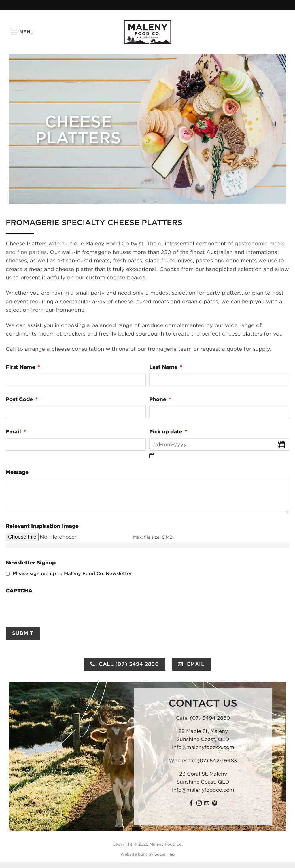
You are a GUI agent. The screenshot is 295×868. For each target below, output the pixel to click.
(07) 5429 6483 (217, 760)
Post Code (23, 399)
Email (17, 432)
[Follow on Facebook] (191, 803)
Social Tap (164, 854)
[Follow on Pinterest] (215, 803)
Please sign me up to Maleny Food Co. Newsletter (72, 574)
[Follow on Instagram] (199, 803)
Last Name (167, 367)
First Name (24, 367)
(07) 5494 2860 (210, 718)
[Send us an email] (207, 803)
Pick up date (170, 432)
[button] (22, 32)
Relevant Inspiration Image (42, 526)
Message (17, 472)
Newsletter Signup (31, 563)
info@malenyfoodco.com (203, 747)
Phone (161, 399)
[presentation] (50, 608)
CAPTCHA (19, 591)
